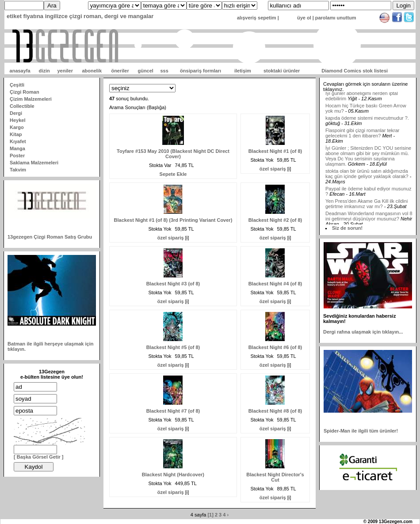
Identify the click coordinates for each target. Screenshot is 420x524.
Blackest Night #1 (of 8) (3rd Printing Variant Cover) (173, 220)
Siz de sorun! (347, 228)
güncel (145, 71)
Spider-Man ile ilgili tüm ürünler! (361, 431)
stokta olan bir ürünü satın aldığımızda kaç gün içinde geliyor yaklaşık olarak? (367, 177)
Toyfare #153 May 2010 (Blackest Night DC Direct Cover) (173, 154)
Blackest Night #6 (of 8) (275, 347)
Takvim (18, 170)
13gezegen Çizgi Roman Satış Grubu (50, 237)
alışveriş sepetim (257, 18)
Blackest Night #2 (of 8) (275, 220)
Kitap (16, 134)
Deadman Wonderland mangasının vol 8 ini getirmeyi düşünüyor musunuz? (369, 219)
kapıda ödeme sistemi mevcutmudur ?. (367, 121)
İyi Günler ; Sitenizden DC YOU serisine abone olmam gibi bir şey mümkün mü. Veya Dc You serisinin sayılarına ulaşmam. (368, 159)
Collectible (22, 106)
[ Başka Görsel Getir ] (39, 457)
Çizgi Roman (25, 92)
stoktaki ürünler (282, 71)
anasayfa (20, 71)
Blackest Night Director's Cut (275, 477)
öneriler (120, 71)
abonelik (92, 71)
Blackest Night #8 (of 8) (275, 411)
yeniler (65, 71)
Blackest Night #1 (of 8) (275, 151)
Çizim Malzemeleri (31, 99)
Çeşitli (17, 85)
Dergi (16, 113)
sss (164, 71)
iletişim (243, 71)
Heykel (17, 120)
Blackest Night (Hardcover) (173, 475)
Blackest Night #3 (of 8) (173, 284)
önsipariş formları (200, 71)
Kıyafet (18, 141)
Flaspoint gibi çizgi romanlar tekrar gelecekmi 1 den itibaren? (363, 136)
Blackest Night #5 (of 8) (173, 347)
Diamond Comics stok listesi (355, 71)
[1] (210, 515)
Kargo (17, 127)
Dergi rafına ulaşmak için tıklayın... (363, 332)
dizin (44, 71)
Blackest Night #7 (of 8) (173, 411)
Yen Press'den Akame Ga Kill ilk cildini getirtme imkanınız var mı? (367, 207)
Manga (17, 148)
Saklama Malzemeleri (34, 163)
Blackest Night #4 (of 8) (275, 284)
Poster (17, 156)
